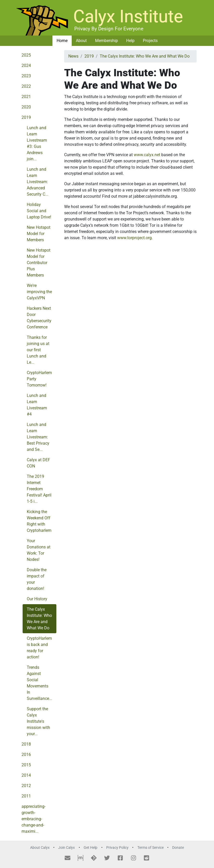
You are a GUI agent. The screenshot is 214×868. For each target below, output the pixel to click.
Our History (37, 599)
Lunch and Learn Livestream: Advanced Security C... (38, 182)
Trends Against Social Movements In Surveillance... (39, 683)
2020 (26, 107)
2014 (26, 775)
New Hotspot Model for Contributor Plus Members (39, 263)
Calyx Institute (128, 16)
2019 (26, 117)
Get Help (91, 848)
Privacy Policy (117, 848)
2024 (26, 66)
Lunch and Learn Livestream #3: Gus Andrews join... (37, 143)
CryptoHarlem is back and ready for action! (39, 648)
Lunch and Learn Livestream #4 (37, 405)
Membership (106, 41)
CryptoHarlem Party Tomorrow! (39, 379)
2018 (26, 744)
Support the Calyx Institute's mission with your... (38, 721)
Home (62, 41)
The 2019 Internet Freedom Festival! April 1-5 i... (39, 489)
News (73, 56)
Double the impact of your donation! (37, 579)
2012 (26, 786)
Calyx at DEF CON (38, 463)
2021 (26, 97)
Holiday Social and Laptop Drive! (39, 211)
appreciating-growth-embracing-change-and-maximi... (34, 819)
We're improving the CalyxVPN (39, 292)
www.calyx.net (147, 155)
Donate (178, 848)
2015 (26, 765)
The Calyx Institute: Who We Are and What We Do (39, 619)
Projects (150, 41)
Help (130, 41)
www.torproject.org (134, 238)
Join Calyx (66, 848)
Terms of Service (151, 848)
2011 (26, 796)
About (81, 41)
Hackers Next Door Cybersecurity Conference (39, 318)
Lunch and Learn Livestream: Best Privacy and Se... (38, 437)
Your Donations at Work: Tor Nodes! (39, 550)
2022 (26, 86)
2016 (26, 755)
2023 (26, 76)
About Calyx (40, 848)
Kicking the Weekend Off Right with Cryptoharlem (39, 521)
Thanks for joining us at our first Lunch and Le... (38, 350)
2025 (26, 55)
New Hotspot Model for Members (39, 234)
